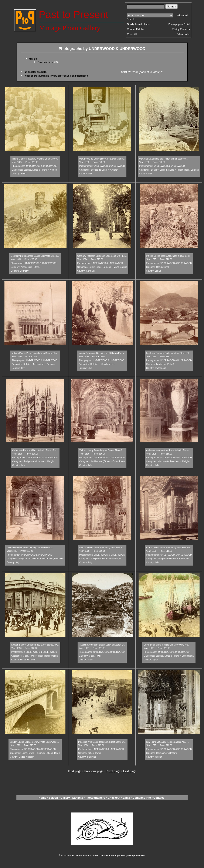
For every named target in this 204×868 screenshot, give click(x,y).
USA (56, 62)
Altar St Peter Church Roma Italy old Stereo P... (102, 548)
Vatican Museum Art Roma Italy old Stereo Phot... (30, 548)
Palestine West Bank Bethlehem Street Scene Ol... (102, 742)
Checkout (114, 798)
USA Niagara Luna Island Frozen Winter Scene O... (163, 159)
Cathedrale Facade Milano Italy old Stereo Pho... (35, 450)
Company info (142, 798)
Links (126, 798)
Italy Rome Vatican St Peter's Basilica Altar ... (167, 742)
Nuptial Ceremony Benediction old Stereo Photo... (102, 353)
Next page (113, 771)
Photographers (95, 798)
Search (53, 798)
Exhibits (78, 798)
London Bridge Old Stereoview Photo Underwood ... (34, 742)
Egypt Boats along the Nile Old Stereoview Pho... (167, 645)
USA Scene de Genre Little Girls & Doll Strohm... (102, 159)
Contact (159, 798)
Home (42, 798)
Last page (130, 771)
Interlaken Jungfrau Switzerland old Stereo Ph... (169, 353)
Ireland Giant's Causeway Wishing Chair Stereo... (35, 159)
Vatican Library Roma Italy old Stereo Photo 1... (102, 450)
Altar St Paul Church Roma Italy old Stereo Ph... (169, 548)
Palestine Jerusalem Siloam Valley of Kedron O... (102, 645)
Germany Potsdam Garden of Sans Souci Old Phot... (102, 256)
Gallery (65, 798)
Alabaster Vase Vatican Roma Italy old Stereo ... (169, 450)
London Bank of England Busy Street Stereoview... (35, 645)
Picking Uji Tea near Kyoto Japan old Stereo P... (169, 256)
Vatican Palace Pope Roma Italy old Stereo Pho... (35, 353)
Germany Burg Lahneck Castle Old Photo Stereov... (35, 256)
